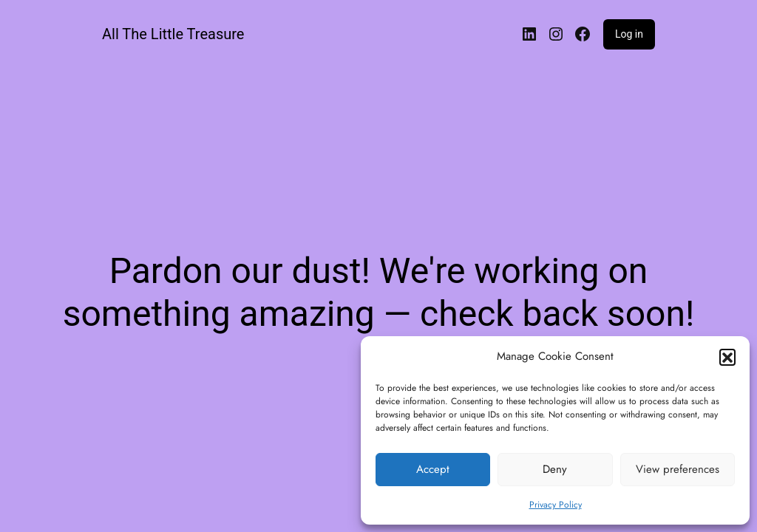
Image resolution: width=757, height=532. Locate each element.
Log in (629, 34)
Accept (433, 469)
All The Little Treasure (173, 34)
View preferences (678, 469)
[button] (727, 357)
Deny (555, 469)
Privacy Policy (556, 505)
